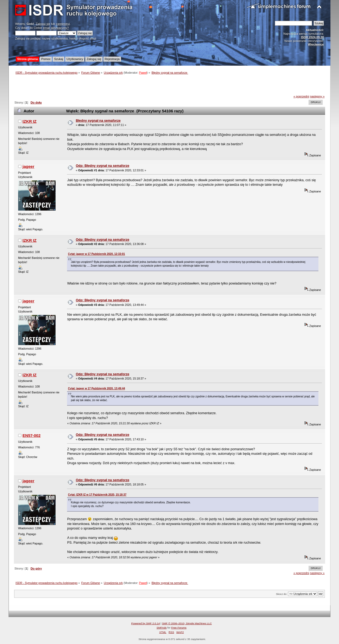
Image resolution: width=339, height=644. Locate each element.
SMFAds (162, 628)
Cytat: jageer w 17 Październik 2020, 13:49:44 (96, 388)
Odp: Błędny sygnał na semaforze (103, 166)
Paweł (143, 73)
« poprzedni (301, 96)
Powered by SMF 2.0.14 (145, 623)
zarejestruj (63, 24)
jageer (28, 166)
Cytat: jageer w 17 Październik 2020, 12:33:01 (96, 254)
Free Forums (179, 628)
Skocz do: (282, 594)
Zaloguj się (43, 24)
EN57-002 (31, 435)
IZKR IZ (29, 121)
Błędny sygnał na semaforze (98, 121)
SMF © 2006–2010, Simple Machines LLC (187, 623)
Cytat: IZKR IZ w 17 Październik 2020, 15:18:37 (97, 495)
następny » (317, 96)
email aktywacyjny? (56, 28)
